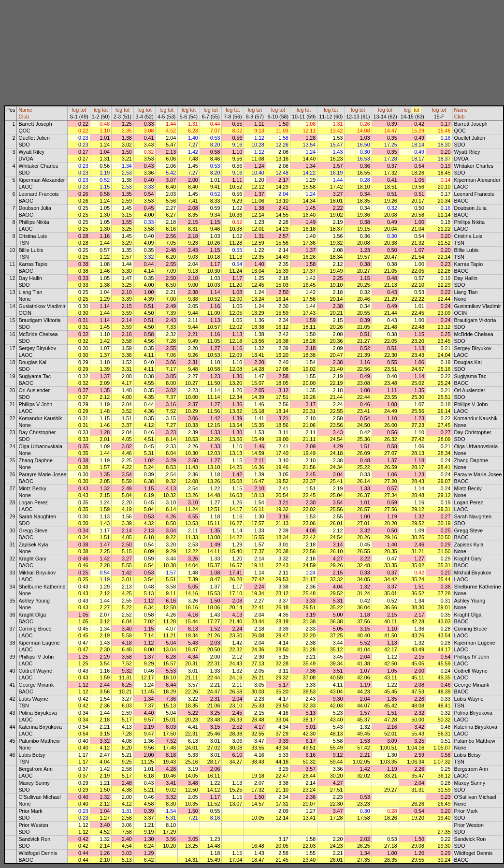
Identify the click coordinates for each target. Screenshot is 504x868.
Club (24, 117)
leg (75, 110)
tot (83, 110)
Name (25, 110)
